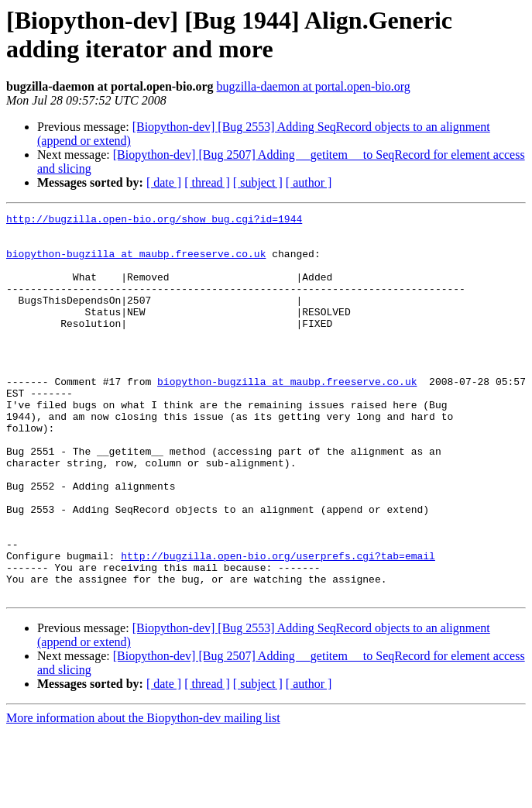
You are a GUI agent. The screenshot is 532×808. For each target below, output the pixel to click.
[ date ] (164, 182)
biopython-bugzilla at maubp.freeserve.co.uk (136, 263)
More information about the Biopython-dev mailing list (143, 794)
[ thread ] (207, 182)
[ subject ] (258, 182)
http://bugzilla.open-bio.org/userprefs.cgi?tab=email (278, 625)
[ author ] (309, 182)
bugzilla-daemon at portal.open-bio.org (314, 86)
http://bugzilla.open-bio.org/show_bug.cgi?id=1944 (154, 221)
